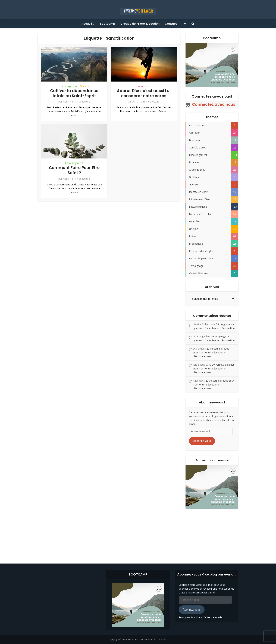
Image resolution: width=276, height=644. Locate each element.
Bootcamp (107, 24)
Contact (171, 24)
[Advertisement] (138, 534)
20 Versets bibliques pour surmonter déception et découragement (211, 352)
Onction (84, 86)
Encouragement (69, 86)
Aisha (66, 102)
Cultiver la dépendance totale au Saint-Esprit (74, 93)
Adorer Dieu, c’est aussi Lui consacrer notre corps (144, 93)
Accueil (87, 24)
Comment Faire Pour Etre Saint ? (74, 170)
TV (184, 24)
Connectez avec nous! (212, 96)
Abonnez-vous (202, 441)
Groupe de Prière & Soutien (140, 24)
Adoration (144, 86)
